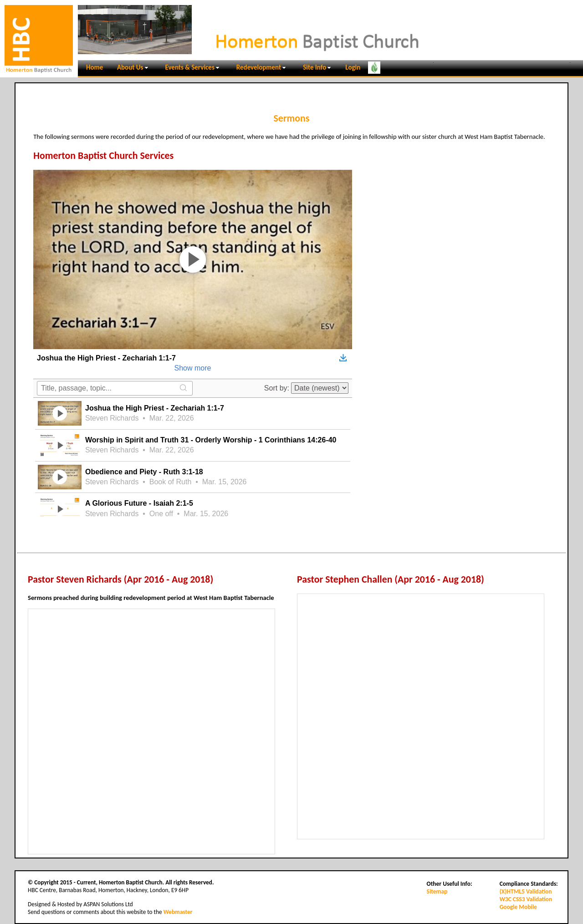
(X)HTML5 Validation (526, 891)
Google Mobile (518, 907)
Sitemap (437, 891)
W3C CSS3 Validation (526, 899)
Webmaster (178, 912)
